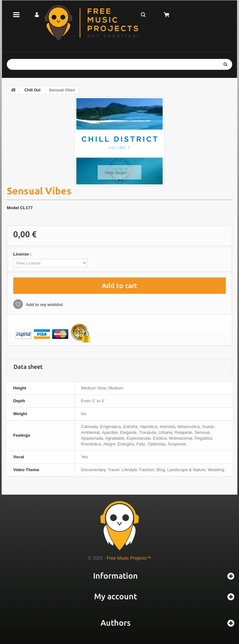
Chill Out (33, 90)
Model (13, 208)
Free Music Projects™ (129, 558)
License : (23, 254)
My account (115, 596)
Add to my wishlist (44, 305)
